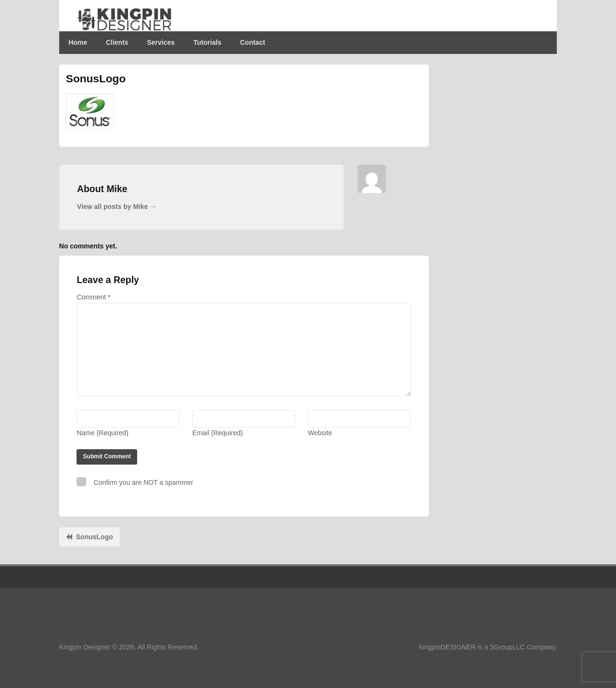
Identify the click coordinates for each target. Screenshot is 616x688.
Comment (93, 297)
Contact (253, 42)
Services (161, 42)
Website (320, 433)
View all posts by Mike (117, 207)
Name (102, 433)
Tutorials (207, 42)
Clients (117, 42)
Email (218, 433)
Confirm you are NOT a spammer (135, 482)
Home (78, 42)
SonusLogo (95, 537)
